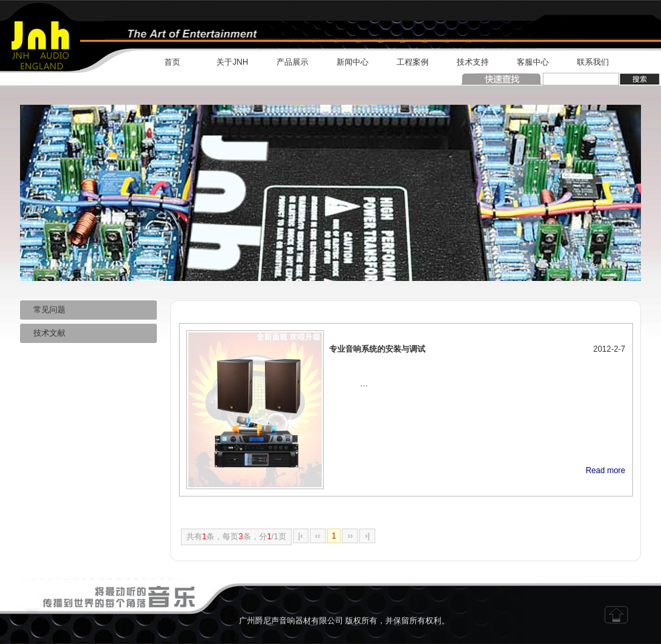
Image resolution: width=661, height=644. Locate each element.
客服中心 (533, 62)
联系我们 (593, 62)
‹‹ (318, 536)
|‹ (301, 536)
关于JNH (232, 62)
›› (350, 536)
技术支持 (473, 62)
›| (367, 536)
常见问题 (43, 310)
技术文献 (43, 333)
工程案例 (413, 62)
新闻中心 (353, 62)
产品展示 (292, 62)
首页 (172, 62)
